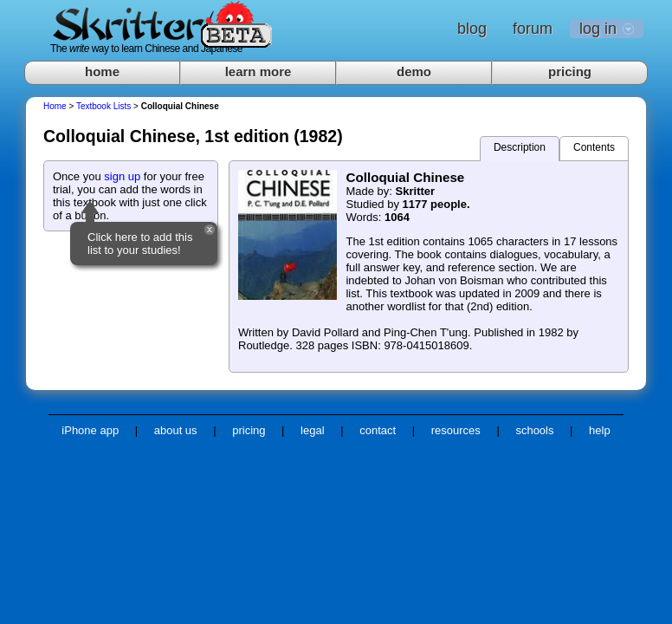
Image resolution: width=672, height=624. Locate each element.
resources (456, 430)
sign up (122, 176)
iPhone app (90, 430)
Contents (594, 147)
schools (534, 430)
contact (378, 430)
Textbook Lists (103, 106)
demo (414, 71)
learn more (258, 71)
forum (533, 29)
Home (55, 106)
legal (312, 430)
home (102, 71)
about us (176, 430)
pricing (570, 71)
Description (520, 147)
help (600, 430)
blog (472, 29)
